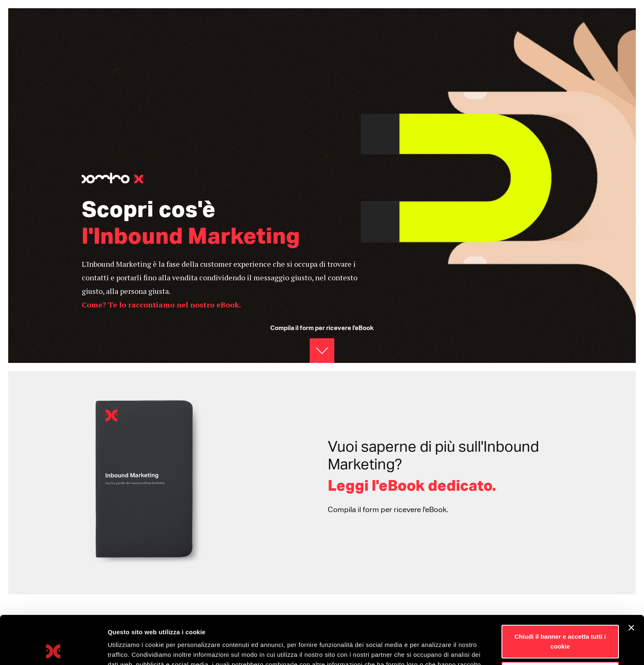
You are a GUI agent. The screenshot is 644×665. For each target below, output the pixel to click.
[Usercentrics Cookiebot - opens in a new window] (53, 649)
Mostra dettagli (130, 649)
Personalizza (560, 625)
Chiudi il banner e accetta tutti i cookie (560, 593)
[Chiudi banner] (631, 580)
